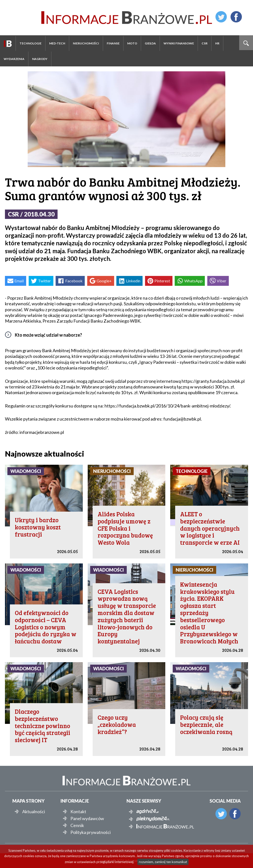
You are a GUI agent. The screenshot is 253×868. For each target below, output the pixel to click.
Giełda (150, 43)
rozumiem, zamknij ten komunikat (163, 862)
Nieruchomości (86, 43)
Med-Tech (57, 43)
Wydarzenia (14, 59)
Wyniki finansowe (179, 43)
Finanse (113, 43)
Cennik (77, 825)
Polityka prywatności (91, 832)
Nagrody (40, 59)
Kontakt (78, 811)
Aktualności (34, 811)
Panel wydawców (87, 818)
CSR (205, 43)
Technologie (31, 43)
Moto (132, 43)
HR (217, 43)
